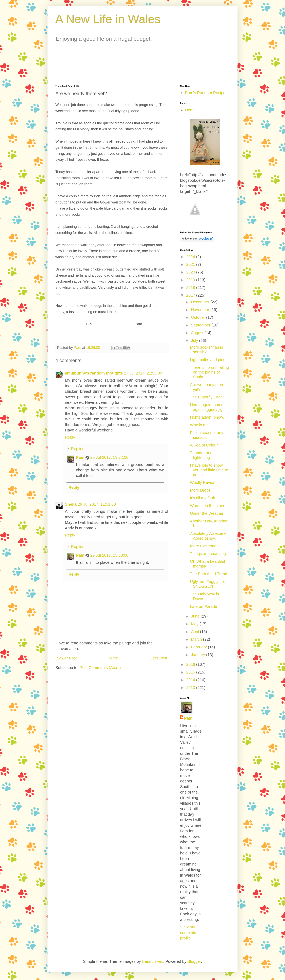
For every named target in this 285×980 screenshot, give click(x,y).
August (198, 333)
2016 (191, 664)
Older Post (158, 658)
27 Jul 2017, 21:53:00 (143, 373)
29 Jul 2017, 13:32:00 (109, 457)
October (199, 317)
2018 (191, 288)
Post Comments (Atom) (100, 668)
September (201, 325)
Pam (80, 457)
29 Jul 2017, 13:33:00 (109, 555)
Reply (70, 437)
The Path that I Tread (209, 574)
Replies (78, 449)
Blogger (194, 961)
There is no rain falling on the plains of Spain (209, 372)
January (199, 655)
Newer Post (67, 658)
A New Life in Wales (108, 19)
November (201, 310)
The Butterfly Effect (207, 397)
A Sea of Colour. (204, 445)
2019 (191, 280)
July (195, 341)
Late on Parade (204, 606)
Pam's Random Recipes (206, 93)
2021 (191, 264)
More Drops (200, 490)
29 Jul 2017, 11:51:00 (97, 504)
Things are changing (208, 554)
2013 (191, 688)
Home (113, 658)
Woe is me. (200, 425)
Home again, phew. (207, 417)
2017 (191, 295)
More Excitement (205, 546)
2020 (191, 272)
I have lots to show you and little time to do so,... (209, 470)
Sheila (71, 504)
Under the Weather (207, 513)
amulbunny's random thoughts (94, 373)
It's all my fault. (203, 498)
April (196, 632)
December (201, 302)
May (195, 624)
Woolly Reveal (203, 482)
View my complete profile (188, 933)
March (197, 639)
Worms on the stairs (208, 506)
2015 (191, 672)
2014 (191, 680)
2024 (191, 257)
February (199, 647)
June (196, 616)
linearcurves (153, 961)
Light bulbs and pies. (208, 360)
